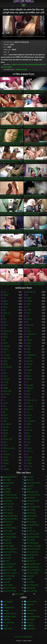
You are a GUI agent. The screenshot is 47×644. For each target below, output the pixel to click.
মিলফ (5, 322)
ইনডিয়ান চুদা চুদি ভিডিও (10, 516)
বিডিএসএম (30, 388)
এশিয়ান (14, 65)
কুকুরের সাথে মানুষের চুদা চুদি (34, 570)
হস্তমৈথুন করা (7, 331)
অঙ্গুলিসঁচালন (31, 334)
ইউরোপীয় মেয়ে (31, 292)
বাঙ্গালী (40, 65)
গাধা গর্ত (29, 415)
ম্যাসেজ (5, 445)
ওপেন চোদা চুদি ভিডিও (10, 528)
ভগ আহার (6, 394)
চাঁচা (26, 65)
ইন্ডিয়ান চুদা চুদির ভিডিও (10, 519)
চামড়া (28, 328)
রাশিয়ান (29, 424)
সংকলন (5, 343)
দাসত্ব (28, 397)
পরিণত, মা (30, 451)
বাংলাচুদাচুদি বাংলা (9, 608)
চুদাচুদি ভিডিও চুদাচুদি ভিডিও (11, 617)
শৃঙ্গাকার (9, 67)
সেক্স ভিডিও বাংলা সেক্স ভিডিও (11, 614)
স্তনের (28, 427)
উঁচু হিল (5, 430)
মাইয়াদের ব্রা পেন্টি (9, 448)
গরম (5, 328)
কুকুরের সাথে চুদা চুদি (33, 567)
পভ (4, 370)
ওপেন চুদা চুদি (7, 525)
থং (27, 382)
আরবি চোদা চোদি (8, 504)
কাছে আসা (6, 379)
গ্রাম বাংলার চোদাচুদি (9, 588)
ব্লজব (3, 67)
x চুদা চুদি (6, 486)
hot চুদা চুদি (30, 477)
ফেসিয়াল (29, 340)
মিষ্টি (28, 337)
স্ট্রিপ (28, 322)
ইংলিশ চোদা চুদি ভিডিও (33, 507)
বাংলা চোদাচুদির (8, 602)
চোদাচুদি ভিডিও (31, 629)
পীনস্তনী (29, 298)
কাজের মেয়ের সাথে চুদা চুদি (11, 552)
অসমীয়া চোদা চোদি (21, 70)
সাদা (28, 307)
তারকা (28, 394)
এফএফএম (30, 409)
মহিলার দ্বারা (30, 325)
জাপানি (36, 65)
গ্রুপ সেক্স (6, 427)
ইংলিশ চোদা (30, 504)
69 (4, 412)
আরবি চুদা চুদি (7, 501)
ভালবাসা (29, 448)
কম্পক (18, 65)
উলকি (5, 373)
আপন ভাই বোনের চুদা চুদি (11, 495)
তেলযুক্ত (6, 409)
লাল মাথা (29, 364)
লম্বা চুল (29, 436)
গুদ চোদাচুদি (30, 582)
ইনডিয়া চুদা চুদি (31, 513)
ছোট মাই (30, 65)
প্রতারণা (6, 403)
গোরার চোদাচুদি (8, 585)
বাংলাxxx (6, 611)
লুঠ (4, 316)
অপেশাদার (30, 361)
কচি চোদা (29, 528)
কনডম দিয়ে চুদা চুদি (32, 543)
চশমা (5, 397)
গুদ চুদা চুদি (7, 582)
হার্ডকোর (6, 295)
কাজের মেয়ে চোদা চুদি (33, 549)
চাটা (4, 466)
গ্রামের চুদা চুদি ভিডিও (10, 591)
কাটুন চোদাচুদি (7, 558)
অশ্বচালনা (29, 301)
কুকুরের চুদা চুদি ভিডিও (33, 564)
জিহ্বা (5, 421)
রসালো (5, 415)
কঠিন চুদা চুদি (7, 540)
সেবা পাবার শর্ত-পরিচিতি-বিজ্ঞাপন (23, 637)
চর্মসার (5, 376)
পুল (28, 454)
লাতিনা (29, 418)
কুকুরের (5, 301)
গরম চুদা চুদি (30, 576)
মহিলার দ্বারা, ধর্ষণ (32, 400)
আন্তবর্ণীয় (29, 370)
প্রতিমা (5, 442)
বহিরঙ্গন (29, 358)
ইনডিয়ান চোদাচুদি (32, 516)
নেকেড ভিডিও (31, 620)
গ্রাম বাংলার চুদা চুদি (32, 585)
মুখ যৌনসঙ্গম (7, 424)
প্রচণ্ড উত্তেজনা (31, 421)
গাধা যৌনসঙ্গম (7, 367)
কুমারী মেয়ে (7, 313)
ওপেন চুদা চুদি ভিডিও (33, 525)
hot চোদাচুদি (7, 480)
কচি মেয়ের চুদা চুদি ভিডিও (34, 537)
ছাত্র (4, 406)
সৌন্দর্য (5, 325)
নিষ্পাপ (29, 313)
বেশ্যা (44, 65)
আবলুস (6, 433)
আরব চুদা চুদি (31, 498)
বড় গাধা (29, 466)
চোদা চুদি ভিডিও (23, 2)
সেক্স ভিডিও (30, 614)
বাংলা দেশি (30, 623)
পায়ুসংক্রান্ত (6, 346)
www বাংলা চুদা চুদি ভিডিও (34, 483)
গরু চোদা (29, 579)
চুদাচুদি (5, 605)
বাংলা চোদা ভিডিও (9, 623)
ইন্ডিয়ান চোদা (30, 519)
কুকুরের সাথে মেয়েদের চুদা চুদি (11, 573)
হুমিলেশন (29, 457)
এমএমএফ (30, 406)
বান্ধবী (5, 361)
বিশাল (28, 439)
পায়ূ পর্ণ (5, 626)
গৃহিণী (28, 391)
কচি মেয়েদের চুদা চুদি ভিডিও (34, 534)
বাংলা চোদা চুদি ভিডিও (33, 617)
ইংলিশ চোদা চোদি (8, 510)
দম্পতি (28, 373)
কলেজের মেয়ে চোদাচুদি (34, 546)
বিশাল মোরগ (7, 358)
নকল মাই (29, 430)
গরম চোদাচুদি (7, 579)
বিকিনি (5, 436)
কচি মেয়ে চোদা (31, 531)
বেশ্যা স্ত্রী (6, 382)
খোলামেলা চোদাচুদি (9, 576)
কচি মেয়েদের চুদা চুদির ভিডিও (11, 537)
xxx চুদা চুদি (30, 486)
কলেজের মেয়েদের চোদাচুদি (11, 549)
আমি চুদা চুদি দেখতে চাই (10, 498)
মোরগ (5, 385)
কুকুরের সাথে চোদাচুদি (10, 570)
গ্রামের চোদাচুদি (19, 594)
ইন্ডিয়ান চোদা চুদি (8, 522)
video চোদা (30, 480)
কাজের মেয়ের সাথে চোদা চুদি (34, 552)
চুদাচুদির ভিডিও (8, 629)
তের (28, 316)
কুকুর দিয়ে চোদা (31, 561)
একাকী (28, 349)
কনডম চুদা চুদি (7, 543)
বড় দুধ (5, 307)
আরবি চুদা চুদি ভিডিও (33, 501)
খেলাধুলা (29, 463)
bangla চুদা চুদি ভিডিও (10, 477)
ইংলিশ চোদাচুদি (31, 510)
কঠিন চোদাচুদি (31, 540)
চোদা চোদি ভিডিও (32, 611)
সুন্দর (5, 319)
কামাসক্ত (29, 319)
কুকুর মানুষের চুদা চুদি (9, 564)
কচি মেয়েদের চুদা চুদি (9, 534)
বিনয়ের (29, 346)
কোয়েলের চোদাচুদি (32, 573)
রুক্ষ (28, 445)
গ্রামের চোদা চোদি (32, 591)
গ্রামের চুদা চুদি (31, 588)
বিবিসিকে (29, 379)
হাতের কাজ (30, 385)
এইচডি (29, 304)
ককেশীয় (6, 388)
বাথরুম (29, 442)
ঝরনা (28, 469)
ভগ (6, 67)
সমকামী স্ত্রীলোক (31, 355)
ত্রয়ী (4, 340)
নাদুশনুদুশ (6, 463)
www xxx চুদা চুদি (8, 483)
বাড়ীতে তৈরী (7, 391)
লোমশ (28, 352)
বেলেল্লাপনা (7, 454)
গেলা (28, 412)
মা (4, 400)
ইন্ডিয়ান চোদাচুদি (31, 522)
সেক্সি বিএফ (30, 605)
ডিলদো (29, 376)
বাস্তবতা (6, 418)
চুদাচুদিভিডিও (30, 626)
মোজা (5, 451)
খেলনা (23, 65)
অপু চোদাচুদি (7, 492)
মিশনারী (29, 310)
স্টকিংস (5, 334)
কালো (28, 367)
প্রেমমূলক (6, 469)
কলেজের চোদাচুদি (9, 546)
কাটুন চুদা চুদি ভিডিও (33, 555)
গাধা (4, 298)
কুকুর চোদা (6, 561)
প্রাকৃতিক (6, 349)
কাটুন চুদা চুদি (7, 555)
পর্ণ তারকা (6, 355)
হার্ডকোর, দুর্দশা (8, 439)
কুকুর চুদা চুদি (30, 558)
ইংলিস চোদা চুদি (8, 513)
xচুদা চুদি (29, 489)
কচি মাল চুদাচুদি (8, 531)
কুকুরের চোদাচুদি (8, 567)
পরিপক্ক (5, 457)
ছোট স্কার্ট (6, 460)
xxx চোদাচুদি (7, 489)
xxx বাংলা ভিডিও (32, 602)
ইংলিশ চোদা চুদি (8, 507)
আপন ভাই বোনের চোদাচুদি (34, 495)
